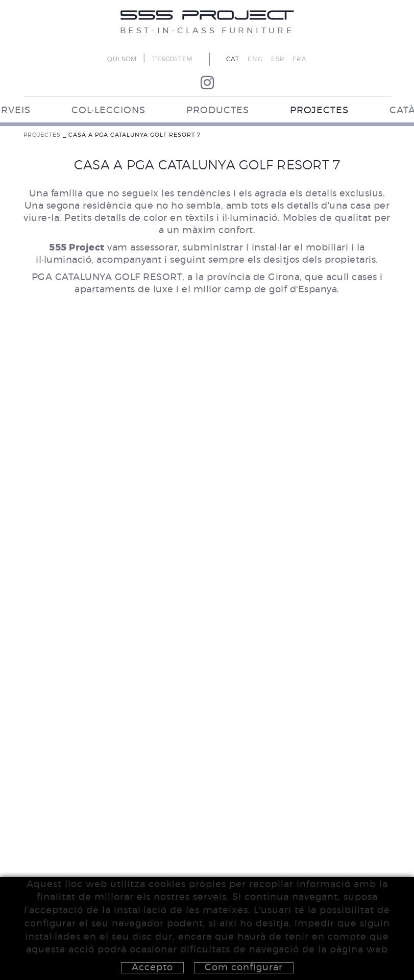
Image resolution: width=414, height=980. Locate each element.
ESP (278, 59)
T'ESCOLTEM (172, 59)
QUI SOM (122, 59)
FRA (300, 59)
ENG (255, 59)
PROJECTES (42, 135)
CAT (233, 59)
